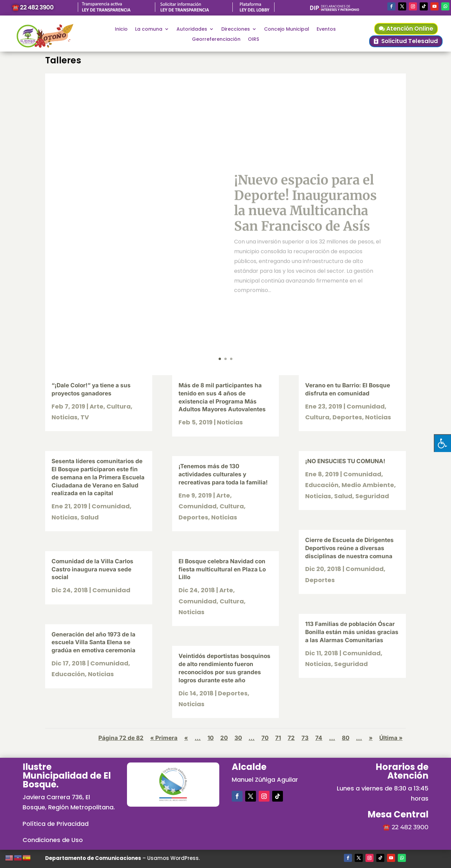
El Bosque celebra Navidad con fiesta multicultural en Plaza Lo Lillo (222, 569)
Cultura (119, 406)
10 (211, 738)
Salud (90, 517)
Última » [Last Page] (391, 738)
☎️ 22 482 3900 (33, 7)
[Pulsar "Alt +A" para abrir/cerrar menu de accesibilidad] (442, 443)
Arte (96, 406)
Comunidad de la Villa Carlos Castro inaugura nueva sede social (92, 569)
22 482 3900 (410, 827)
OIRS (253, 40)
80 (346, 738)
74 (319, 738)
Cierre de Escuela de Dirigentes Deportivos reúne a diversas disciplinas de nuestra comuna (349, 548)
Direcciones (236, 29)
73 (305, 738)
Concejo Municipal (287, 29)
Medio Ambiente (368, 485)
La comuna (149, 29)
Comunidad (111, 506)
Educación (68, 674)
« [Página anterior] (186, 738)
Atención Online (410, 29)
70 (265, 738)
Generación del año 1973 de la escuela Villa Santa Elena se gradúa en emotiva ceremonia (93, 642)
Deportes (193, 517)
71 (278, 738)
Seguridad (372, 496)
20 (224, 738)
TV (85, 417)
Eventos (326, 29)
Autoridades (192, 29)
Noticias (65, 417)
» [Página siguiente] (371, 738)
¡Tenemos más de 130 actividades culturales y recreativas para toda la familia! (223, 474)
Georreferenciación (216, 40)
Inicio (121, 29)
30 (238, 738)
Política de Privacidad (56, 824)
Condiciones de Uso (53, 840)
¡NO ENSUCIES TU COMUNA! (345, 461)
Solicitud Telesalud (410, 41)
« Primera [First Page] (164, 738)
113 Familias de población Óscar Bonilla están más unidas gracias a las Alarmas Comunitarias (352, 632)
